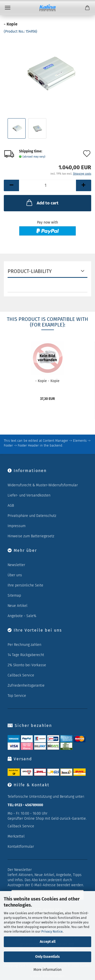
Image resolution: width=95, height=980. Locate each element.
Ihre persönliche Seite (25, 585)
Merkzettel (16, 836)
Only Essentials (48, 957)
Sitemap (14, 596)
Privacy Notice (52, 931)
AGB (11, 506)
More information (48, 970)
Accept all (48, 942)
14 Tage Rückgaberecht (26, 655)
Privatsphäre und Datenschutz (32, 516)
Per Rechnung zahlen (24, 645)
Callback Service (21, 675)
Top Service (17, 696)
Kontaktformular (21, 847)
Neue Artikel (17, 606)
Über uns (15, 575)
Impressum (17, 526)
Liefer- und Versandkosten (29, 495)
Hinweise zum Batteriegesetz (31, 536)
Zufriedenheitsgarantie (26, 685)
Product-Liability (30, 271)
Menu (8, 8)
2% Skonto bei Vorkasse (27, 665)
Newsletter (16, 565)
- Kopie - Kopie (47, 381)
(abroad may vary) (34, 157)
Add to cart (42, 203)
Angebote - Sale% (22, 616)
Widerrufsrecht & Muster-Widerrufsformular (43, 485)
